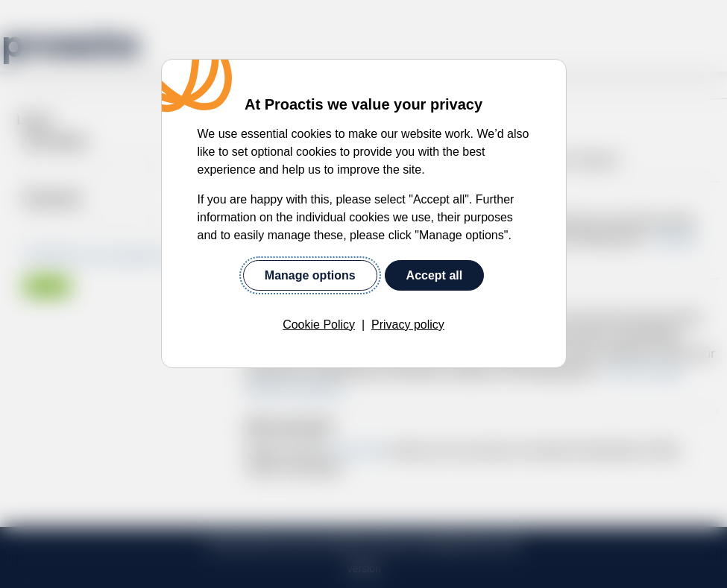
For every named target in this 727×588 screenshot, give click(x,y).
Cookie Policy (319, 325)
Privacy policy (408, 325)
